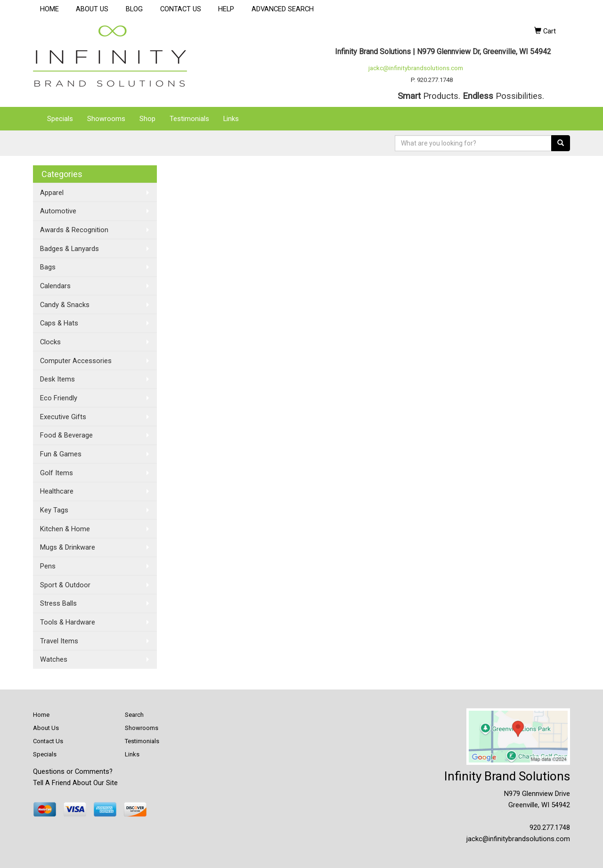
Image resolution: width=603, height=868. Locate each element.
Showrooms (106, 119)
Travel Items (59, 641)
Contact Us (48, 741)
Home (41, 715)
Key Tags (54, 510)
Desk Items (57, 379)
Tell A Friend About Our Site (75, 783)
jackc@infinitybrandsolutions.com (416, 68)
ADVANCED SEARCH (283, 9)
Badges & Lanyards (69, 249)
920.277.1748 (550, 827)
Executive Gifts (63, 417)
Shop (147, 119)
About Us (46, 728)
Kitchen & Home (65, 529)
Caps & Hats (59, 323)
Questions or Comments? (73, 771)
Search (134, 715)
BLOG (134, 9)
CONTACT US (181, 9)
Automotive (58, 211)
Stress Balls (58, 603)
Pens (48, 566)
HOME (49, 9)
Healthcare (57, 491)
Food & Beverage (66, 435)
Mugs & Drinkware (68, 547)
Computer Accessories (76, 361)
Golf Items (57, 473)
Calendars (55, 286)
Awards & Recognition (74, 230)
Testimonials (189, 119)
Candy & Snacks (65, 305)
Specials (60, 119)
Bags (48, 267)
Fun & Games (61, 454)
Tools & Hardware (68, 622)
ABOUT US (92, 9)
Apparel (52, 193)
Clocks (50, 342)
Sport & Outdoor (65, 585)
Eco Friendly (59, 398)
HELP (226, 9)
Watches (54, 659)
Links (231, 119)
